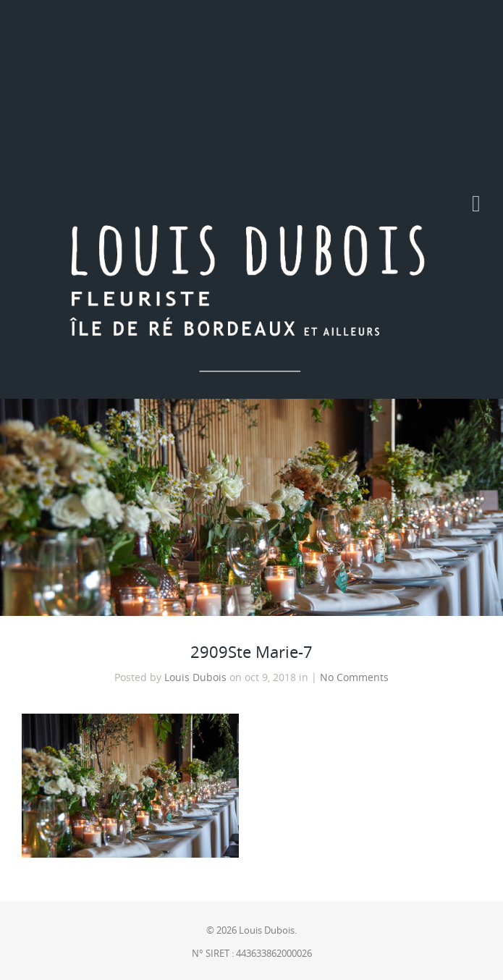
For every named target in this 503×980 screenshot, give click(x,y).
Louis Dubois (195, 677)
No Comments (354, 677)
